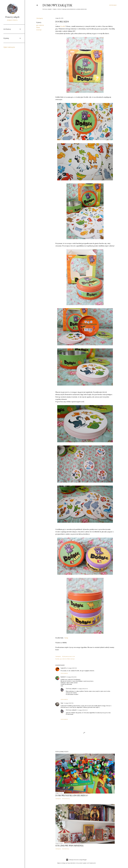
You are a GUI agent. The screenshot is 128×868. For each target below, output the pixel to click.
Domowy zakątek (57, 5)
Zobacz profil (12, 20)
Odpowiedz (64, 673)
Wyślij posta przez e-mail (68, 656)
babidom (63, 677)
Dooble (63, 26)
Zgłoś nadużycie (9, 47)
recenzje (39, 30)
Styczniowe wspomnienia (69, 846)
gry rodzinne (40, 25)
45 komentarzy (66, 799)
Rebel (38, 28)
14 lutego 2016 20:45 (82, 689)
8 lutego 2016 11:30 (72, 668)
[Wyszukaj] (113, 5)
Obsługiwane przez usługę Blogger (76, 860)
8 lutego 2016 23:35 (72, 677)
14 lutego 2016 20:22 (82, 710)
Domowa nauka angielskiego (72, 795)
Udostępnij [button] (39, 18)
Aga (62, 703)
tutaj (66, 638)
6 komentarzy (66, 849)
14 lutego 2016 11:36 (69, 703)
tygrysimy (64, 668)
